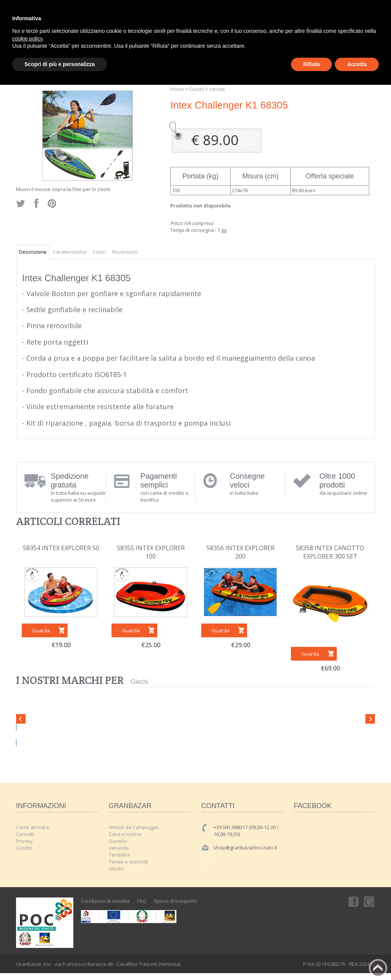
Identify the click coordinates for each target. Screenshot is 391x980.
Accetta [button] (357, 64)
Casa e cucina (125, 834)
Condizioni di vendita (105, 901)
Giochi (197, 89)
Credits (24, 848)
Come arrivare (33, 827)
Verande (119, 848)
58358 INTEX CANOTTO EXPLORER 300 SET (330, 552)
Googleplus (370, 901)
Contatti (25, 834)
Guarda (41, 630)
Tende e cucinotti (128, 862)
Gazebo (118, 841)
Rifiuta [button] (312, 64)
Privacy (24, 841)
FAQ (142, 901)
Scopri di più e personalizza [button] (60, 64)
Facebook (353, 901)
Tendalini (120, 855)
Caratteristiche (70, 252)
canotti (217, 89)
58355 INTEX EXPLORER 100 (151, 552)
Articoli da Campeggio (134, 827)
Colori (99, 252)
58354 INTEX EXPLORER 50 (61, 548)
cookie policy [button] (27, 39)
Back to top (378, 968)
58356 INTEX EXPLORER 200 (241, 552)
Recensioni (125, 252)
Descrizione (33, 252)
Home (177, 89)
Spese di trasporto (175, 901)
